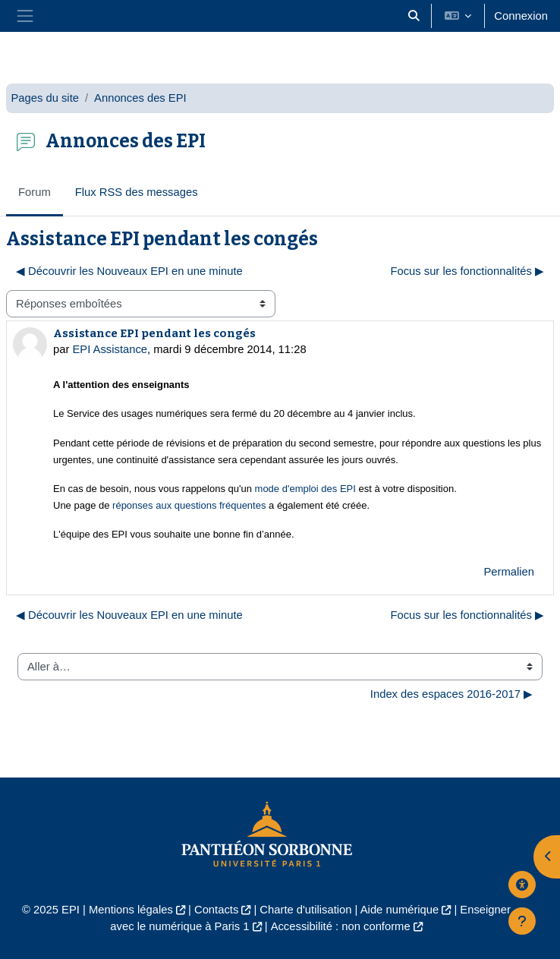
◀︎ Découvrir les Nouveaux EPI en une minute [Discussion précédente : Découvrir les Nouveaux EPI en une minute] (129, 271)
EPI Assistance (110, 349)
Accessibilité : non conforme (341, 926)
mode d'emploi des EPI (305, 489)
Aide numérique (400, 910)
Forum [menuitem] (35, 192)
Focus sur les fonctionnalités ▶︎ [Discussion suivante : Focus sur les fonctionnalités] (467, 271)
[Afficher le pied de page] (522, 921)
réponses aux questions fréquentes (190, 505)
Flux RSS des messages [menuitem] (137, 192)
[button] (414, 16)
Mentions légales (131, 910)
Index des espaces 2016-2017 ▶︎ (451, 694)
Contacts (216, 910)
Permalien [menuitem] (509, 572)
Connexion (521, 16)
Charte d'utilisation (305, 910)
